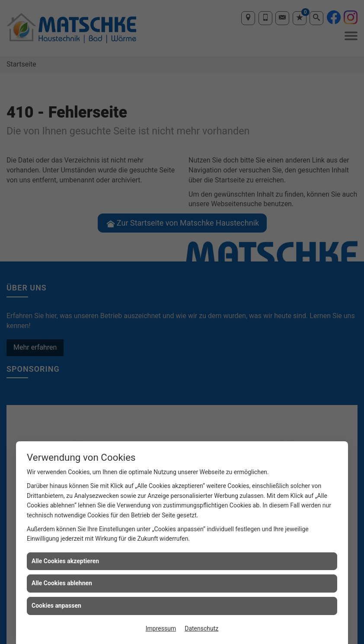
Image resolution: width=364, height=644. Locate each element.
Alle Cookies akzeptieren (65, 561)
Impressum (161, 628)
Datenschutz (201, 628)
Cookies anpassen (56, 606)
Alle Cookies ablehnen (62, 583)
